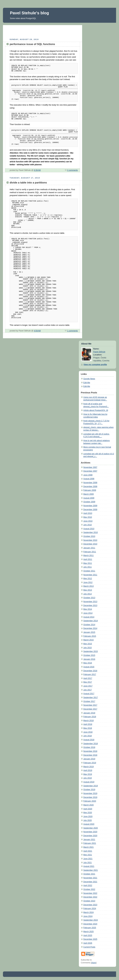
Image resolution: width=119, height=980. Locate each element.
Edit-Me (87, 383)
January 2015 (89, 632)
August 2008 (89, 479)
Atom (94, 963)
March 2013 (89, 586)
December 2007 (90, 471)
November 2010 (90, 540)
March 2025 (89, 932)
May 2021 (88, 855)
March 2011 (89, 555)
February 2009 (90, 490)
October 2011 (89, 571)
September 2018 (91, 744)
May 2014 (88, 609)
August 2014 (89, 617)
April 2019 (88, 770)
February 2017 (90, 674)
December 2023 (90, 905)
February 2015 (90, 636)
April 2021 (88, 851)
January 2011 (89, 548)
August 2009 (89, 498)
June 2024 (88, 916)
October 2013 (89, 598)
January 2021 (89, 840)
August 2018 (89, 740)
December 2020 (90, 836)
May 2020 (88, 813)
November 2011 (90, 575)
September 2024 (91, 920)
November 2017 (90, 705)
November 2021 (90, 878)
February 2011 (90, 552)
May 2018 (88, 728)
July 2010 (88, 525)
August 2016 (89, 667)
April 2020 (88, 809)
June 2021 (88, 859)
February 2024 (90, 909)
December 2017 (90, 709)
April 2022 (88, 885)
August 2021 (89, 866)
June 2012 (88, 582)
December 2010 (90, 544)
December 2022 (90, 897)
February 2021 (90, 843)
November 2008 (90, 483)
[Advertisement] (43, 31)
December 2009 (90, 510)
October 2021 (89, 874)
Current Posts (89, 947)
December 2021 (90, 882)
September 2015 (91, 651)
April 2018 (88, 724)
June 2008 (88, 475)
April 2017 (88, 678)
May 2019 (88, 774)
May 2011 (88, 563)
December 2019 (90, 797)
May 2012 (88, 579)
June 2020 (88, 816)
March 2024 (89, 912)
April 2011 (88, 559)
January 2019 (89, 759)
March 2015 (89, 640)
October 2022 (89, 889)
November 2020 (90, 832)
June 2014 (88, 613)
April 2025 (88, 935)
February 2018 (90, 717)
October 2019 (89, 790)
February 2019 (90, 763)
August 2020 (89, 824)
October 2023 (89, 901)
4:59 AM (37, 331)
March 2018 (89, 721)
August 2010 (89, 529)
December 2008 (90, 486)
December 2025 (90, 939)
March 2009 (89, 494)
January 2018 (89, 713)
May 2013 (88, 590)
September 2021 (91, 870)
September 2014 (91, 621)
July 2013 (88, 594)
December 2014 (90, 628)
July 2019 (88, 778)
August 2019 (89, 782)
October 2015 (89, 655)
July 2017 (88, 690)
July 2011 (88, 567)
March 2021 (89, 847)
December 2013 (90, 605)
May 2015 (88, 644)
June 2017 (88, 686)
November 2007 (90, 467)
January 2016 (89, 659)
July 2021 (88, 863)
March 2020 (89, 805)
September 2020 (91, 828)
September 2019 (91, 786)
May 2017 (88, 682)
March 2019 (89, 767)
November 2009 (90, 506)
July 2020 (88, 820)
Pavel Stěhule (99, 352)
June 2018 (88, 732)
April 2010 (88, 513)
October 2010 (89, 536)
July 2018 (88, 736)
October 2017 (89, 701)
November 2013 (90, 602)
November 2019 (90, 793)
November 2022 (90, 893)
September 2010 (91, 532)
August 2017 (89, 694)
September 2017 (91, 698)
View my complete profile (95, 365)
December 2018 (90, 755)
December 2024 (90, 924)
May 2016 (88, 663)
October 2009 (89, 502)
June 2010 (88, 521)
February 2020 (90, 801)
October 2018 (89, 747)
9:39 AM (37, 170)
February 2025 (90, 928)
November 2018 (90, 751)
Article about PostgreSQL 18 (96, 410)
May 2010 (88, 517)
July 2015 (88, 648)
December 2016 (90, 671)
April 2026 (88, 943)
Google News (89, 379)
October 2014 (89, 625)
